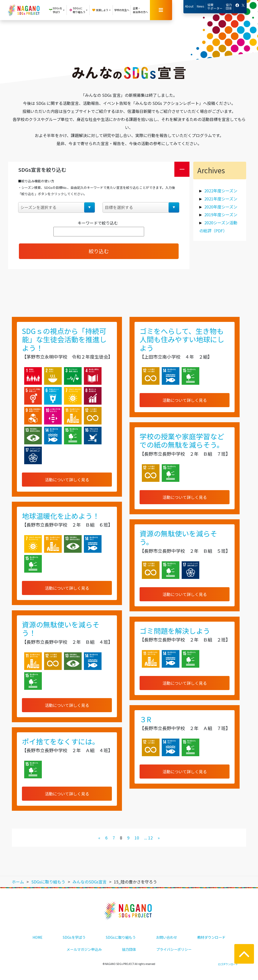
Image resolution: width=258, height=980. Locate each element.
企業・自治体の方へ (140, 10)
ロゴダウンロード (228, 964)
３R (145, 719)
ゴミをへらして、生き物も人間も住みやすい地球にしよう (182, 339)
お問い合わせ (167, 937)
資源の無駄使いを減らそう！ (61, 629)
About (189, 6)
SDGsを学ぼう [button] (55, 10)
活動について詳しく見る (67, 480)
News (200, 6)
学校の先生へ (122, 10)
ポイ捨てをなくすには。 (61, 741)
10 (137, 838)
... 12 (148, 838)
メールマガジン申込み (84, 949)
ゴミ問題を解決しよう (175, 631)
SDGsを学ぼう (74, 937)
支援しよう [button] (100, 10)
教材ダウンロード (211, 937)
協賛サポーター (215, 6)
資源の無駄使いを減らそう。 (178, 538)
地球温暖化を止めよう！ (61, 516)
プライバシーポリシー (174, 949)
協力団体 (229, 6)
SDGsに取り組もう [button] (77, 10)
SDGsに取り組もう (121, 937)
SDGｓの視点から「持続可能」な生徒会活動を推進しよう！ (64, 339)
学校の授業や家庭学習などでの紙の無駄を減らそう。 (182, 441)
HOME (38, 937)
